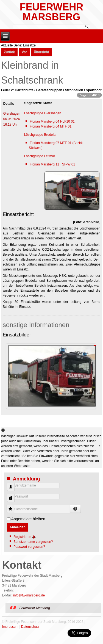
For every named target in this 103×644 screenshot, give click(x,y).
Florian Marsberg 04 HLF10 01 (52, 121)
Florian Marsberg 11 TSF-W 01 (52, 164)
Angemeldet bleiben (28, 519)
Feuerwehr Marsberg (51, 12)
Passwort (9, 501)
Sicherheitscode (12, 506)
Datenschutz (30, 627)
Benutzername (9, 490)
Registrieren (25, 537)
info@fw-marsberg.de (29, 595)
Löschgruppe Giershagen (43, 113)
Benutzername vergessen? (33, 542)
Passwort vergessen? (29, 547)
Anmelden (18, 527)
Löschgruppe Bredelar (40, 135)
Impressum (10, 627)
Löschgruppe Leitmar (40, 156)
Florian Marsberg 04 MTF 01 (51, 126)
